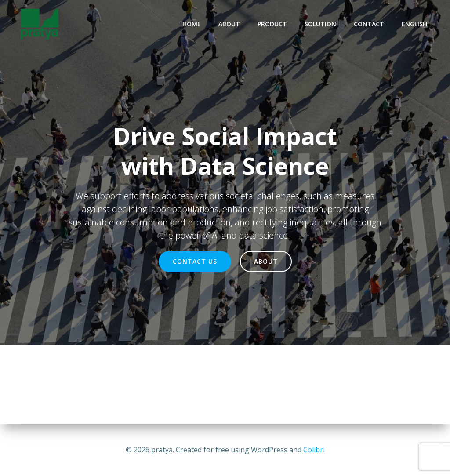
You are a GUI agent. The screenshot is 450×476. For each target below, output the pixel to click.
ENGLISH (414, 24)
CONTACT (369, 24)
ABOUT (229, 24)
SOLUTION (320, 24)
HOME (192, 24)
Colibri (314, 450)
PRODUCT (272, 24)
